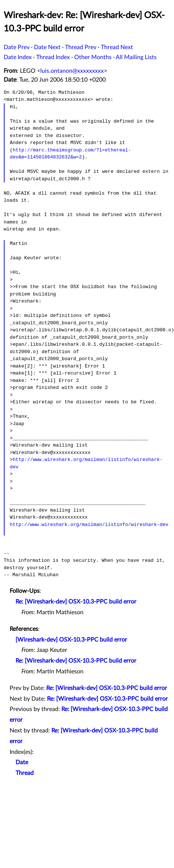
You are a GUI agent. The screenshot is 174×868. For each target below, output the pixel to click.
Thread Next (117, 47)
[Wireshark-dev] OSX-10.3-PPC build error (71, 640)
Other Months (93, 57)
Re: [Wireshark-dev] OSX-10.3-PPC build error (76, 602)
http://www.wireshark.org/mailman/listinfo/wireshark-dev (89, 524)
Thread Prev (81, 47)
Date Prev (17, 47)
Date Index (18, 57)
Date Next (47, 47)
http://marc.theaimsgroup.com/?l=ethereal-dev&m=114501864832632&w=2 (71, 154)
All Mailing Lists (136, 57)
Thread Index (53, 57)
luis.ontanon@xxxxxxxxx (72, 71)
